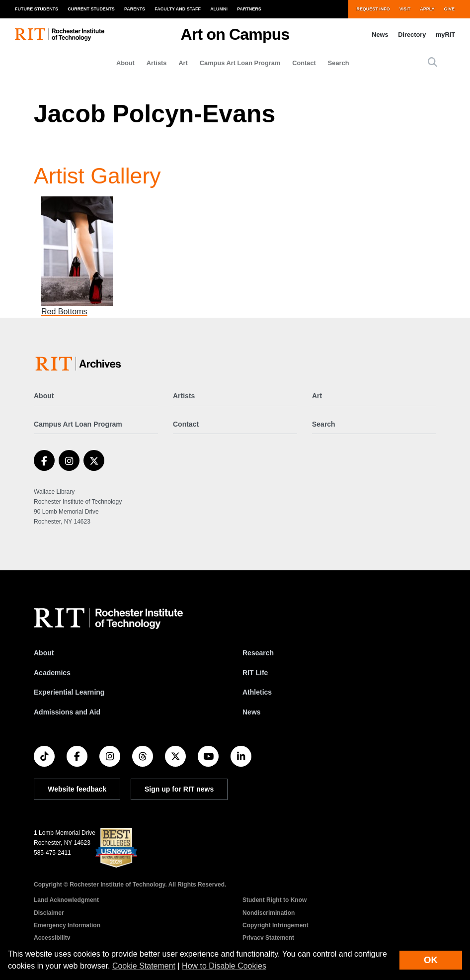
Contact (304, 63)
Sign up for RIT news (179, 789)
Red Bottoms (64, 312)
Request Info (373, 9)
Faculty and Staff (178, 9)
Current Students (91, 9)
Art (183, 63)
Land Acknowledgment (66, 900)
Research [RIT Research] (258, 653)
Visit (405, 9)
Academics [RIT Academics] (52, 673)
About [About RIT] (44, 653)
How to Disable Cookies (224, 966)
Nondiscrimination (269, 913)
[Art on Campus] (80, 364)
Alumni (219, 9)
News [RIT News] (252, 712)
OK (431, 960)
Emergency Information (67, 925)
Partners (249, 9)
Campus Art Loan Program (240, 63)
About (125, 63)
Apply (427, 9)
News (380, 35)
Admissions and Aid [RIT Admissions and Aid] (67, 712)
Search (339, 63)
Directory (412, 35)
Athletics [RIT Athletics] (257, 692)
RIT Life (255, 673)
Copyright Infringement (275, 925)
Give (449, 9)
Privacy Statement (268, 938)
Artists (157, 63)
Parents (135, 9)
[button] (432, 63)
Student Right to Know (274, 900)
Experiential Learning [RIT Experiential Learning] (69, 692)
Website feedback (77, 789)
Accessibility (52, 938)
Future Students (37, 9)
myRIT (445, 35)
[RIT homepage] (60, 35)
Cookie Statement (144, 966)
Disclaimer (49, 913)
